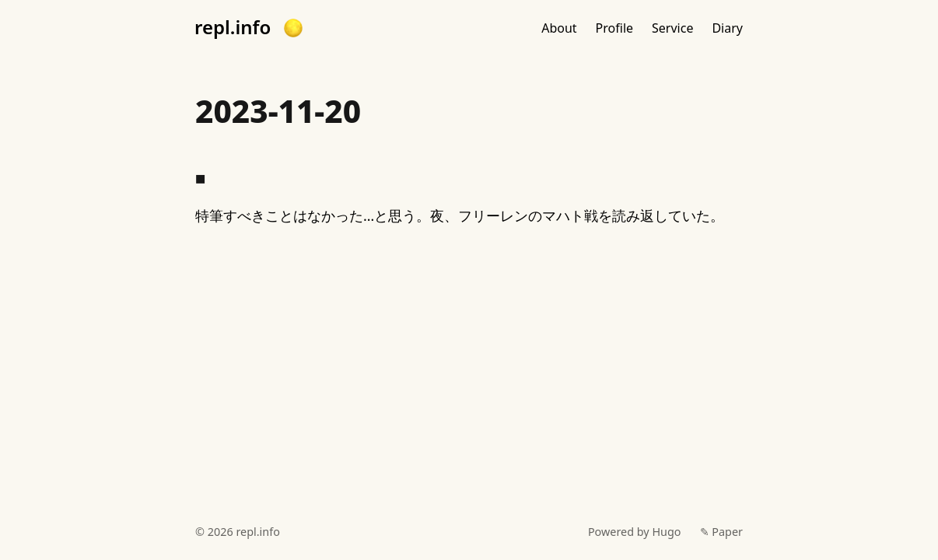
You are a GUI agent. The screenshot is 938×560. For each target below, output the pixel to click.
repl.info (233, 27)
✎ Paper (721, 532)
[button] (293, 28)
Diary (727, 28)
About (559, 28)
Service (672, 28)
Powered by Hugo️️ (635, 532)
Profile (614, 28)
